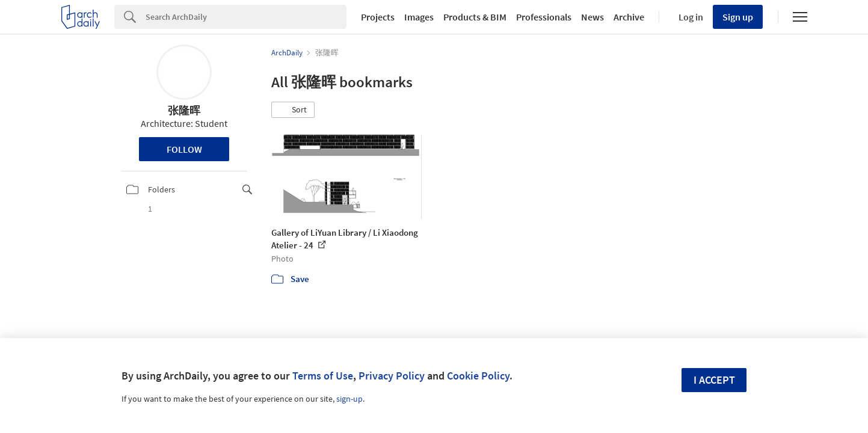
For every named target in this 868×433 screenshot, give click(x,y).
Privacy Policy (392, 376)
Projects (378, 17)
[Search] (246, 17)
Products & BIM (475, 17)
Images (419, 17)
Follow (184, 149)
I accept (714, 380)
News (593, 17)
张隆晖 (184, 110)
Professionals (544, 17)
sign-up (349, 399)
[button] (293, 110)
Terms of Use (323, 376)
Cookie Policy (478, 376)
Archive (629, 17)
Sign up (738, 17)
